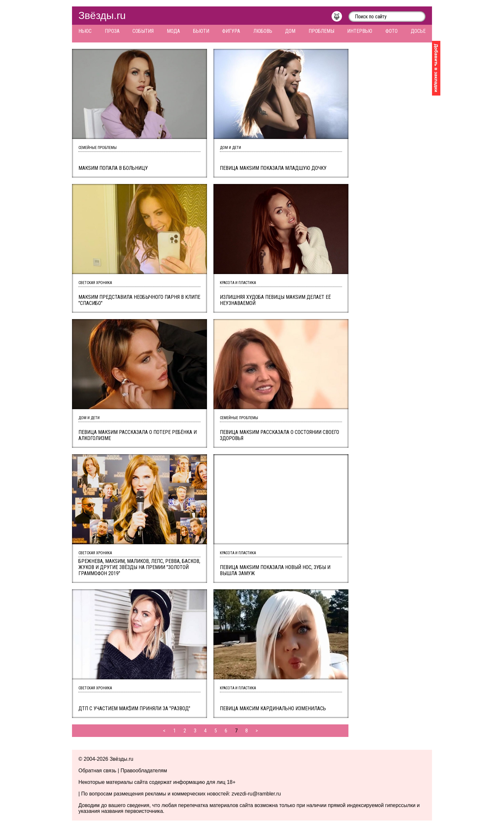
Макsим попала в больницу (113, 168)
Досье (418, 31)
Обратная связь (97, 771)
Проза (112, 31)
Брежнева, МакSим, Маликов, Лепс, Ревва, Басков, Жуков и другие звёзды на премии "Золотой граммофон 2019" (139, 567)
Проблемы (321, 31)
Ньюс (85, 31)
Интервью (360, 31)
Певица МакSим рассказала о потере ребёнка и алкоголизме (138, 435)
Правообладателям (144, 771)
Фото (392, 31)
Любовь (263, 31)
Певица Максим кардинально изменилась (273, 708)
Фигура (231, 31)
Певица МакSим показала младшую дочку (273, 168)
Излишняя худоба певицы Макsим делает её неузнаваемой (275, 300)
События (143, 31)
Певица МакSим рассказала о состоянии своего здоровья (279, 435)
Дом (290, 31)
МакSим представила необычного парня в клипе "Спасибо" (139, 300)
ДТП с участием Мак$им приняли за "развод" (134, 708)
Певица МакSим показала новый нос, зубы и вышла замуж (275, 570)
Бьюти (201, 31)
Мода (173, 31)
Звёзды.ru (102, 15)
